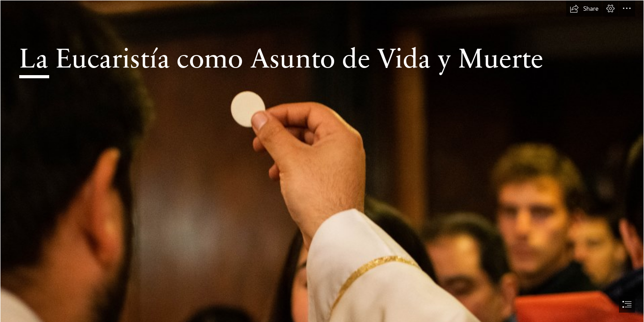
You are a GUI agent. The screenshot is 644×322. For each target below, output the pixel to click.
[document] (322, 161)
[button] (584, 8)
